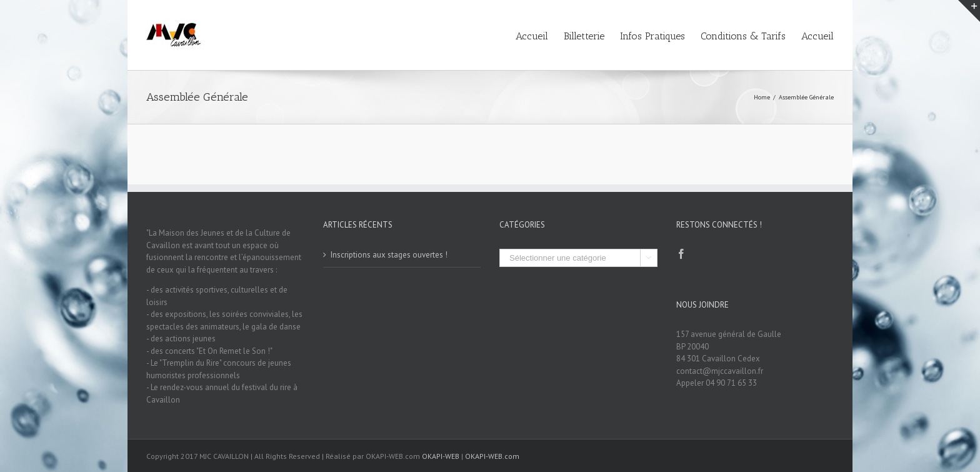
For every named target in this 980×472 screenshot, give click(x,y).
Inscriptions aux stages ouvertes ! (389, 255)
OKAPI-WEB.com (492, 456)
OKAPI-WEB (441, 456)
